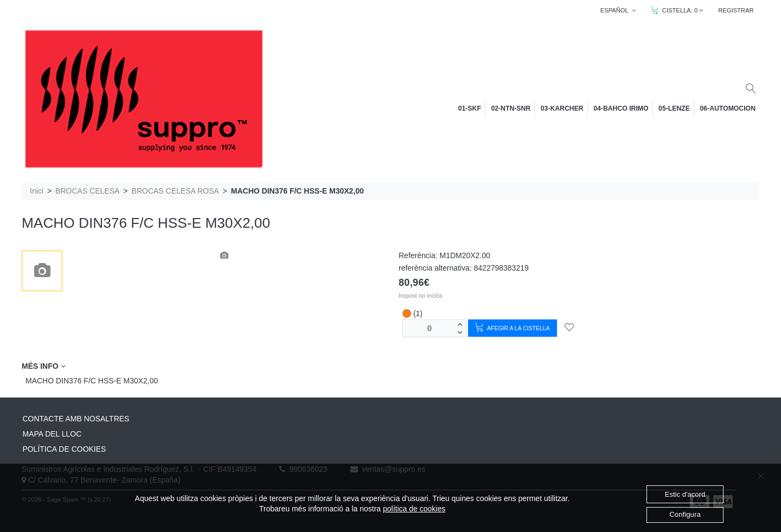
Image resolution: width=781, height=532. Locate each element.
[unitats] (430, 328)
